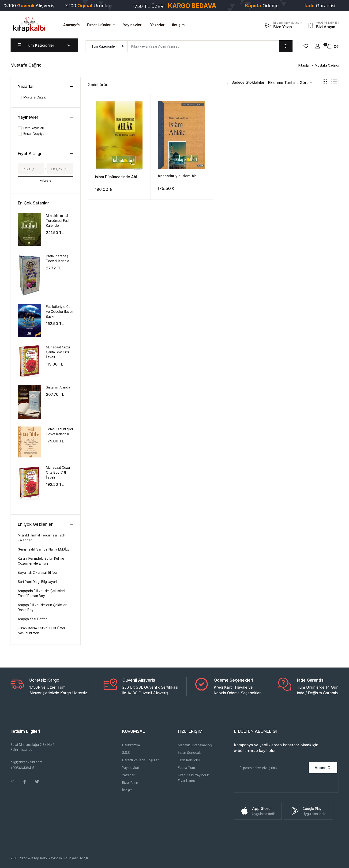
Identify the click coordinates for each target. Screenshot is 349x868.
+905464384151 (23, 768)
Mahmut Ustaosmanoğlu (196, 745)
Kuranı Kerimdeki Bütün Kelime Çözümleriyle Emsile (41, 561)
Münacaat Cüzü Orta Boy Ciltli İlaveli (58, 472)
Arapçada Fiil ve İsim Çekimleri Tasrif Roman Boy (41, 593)
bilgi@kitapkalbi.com (26, 762)
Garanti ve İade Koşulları (141, 760)
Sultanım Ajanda (58, 387)
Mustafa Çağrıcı (327, 65)
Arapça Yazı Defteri (33, 619)
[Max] (60, 169)
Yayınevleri (133, 25)
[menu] (107, 46)
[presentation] (270, 783)
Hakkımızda (131, 745)
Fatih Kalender (189, 760)
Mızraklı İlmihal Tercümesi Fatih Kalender (58, 221)
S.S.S (126, 753)
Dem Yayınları (34, 128)
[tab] (325, 81)
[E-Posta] (271, 768)
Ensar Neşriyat (34, 134)
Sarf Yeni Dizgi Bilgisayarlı (38, 582)
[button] (318, 46)
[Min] (31, 169)
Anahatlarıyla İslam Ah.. (178, 176)
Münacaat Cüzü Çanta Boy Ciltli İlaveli (58, 352)
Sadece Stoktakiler (246, 82)
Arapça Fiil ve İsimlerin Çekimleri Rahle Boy (43, 607)
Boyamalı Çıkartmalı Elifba (37, 572)
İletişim (178, 25)
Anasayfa (71, 25)
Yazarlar (157, 25)
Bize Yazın (130, 783)
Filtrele (46, 180)
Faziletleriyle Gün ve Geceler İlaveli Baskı (60, 311)
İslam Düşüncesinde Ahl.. (117, 177)
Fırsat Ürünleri (99, 25)
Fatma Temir (187, 768)
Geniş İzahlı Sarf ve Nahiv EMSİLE (44, 549)
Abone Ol (323, 768)
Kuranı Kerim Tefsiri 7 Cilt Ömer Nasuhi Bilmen (42, 630)
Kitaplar (304, 65)
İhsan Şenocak (189, 753)
